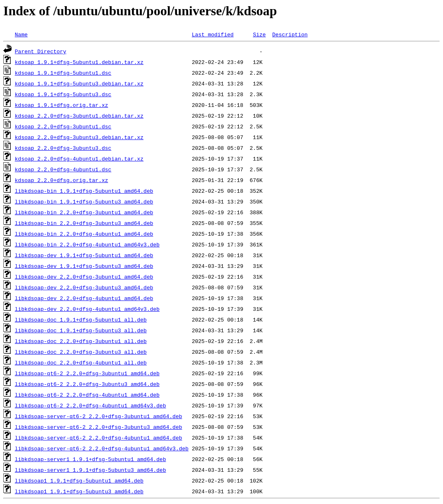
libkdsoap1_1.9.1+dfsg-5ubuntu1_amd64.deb (79, 480)
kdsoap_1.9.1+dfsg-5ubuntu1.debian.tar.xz (79, 62)
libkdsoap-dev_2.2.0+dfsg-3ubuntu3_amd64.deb (84, 287)
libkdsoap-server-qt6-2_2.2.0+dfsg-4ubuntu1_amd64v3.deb (102, 448)
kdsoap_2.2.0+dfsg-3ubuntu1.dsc (63, 126)
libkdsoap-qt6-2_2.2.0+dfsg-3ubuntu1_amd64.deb (87, 373)
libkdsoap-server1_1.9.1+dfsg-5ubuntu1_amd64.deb (91, 459)
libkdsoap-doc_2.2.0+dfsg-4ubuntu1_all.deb (81, 362)
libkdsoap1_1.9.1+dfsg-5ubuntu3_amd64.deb (79, 491)
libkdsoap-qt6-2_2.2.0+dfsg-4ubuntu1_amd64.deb (87, 395)
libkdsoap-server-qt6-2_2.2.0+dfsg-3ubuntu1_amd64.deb (99, 416)
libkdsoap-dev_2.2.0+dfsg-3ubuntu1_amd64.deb (84, 277)
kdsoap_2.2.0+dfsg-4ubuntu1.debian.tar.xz (79, 159)
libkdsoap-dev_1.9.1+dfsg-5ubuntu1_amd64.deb (84, 255)
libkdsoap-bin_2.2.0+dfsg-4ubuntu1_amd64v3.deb (87, 244)
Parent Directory (41, 51)
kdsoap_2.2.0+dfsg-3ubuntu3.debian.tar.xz (79, 137)
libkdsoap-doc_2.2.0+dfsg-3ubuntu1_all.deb (81, 341)
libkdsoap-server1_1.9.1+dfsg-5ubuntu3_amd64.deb (91, 470)
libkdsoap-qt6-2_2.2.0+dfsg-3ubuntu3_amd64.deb (87, 384)
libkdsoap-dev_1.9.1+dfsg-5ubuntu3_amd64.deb (84, 266)
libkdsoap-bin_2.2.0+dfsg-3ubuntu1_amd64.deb (84, 212)
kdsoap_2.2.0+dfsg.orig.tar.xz (61, 180)
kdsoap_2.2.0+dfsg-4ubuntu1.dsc (63, 169)
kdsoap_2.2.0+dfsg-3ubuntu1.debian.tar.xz (79, 116)
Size (259, 34)
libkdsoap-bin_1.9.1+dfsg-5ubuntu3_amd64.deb (84, 201)
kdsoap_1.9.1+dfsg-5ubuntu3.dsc (63, 94)
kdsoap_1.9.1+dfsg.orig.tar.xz (61, 105)
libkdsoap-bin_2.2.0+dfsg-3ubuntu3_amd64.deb (84, 223)
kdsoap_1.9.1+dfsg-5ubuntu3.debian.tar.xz (79, 83)
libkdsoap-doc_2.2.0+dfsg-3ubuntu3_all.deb (81, 352)
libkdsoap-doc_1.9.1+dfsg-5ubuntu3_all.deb (81, 330)
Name (21, 34)
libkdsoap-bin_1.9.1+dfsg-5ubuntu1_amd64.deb (84, 191)
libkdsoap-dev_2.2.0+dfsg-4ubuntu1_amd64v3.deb (87, 309)
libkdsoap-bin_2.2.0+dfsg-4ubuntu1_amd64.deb (84, 234)
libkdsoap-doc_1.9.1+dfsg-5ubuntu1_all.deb (81, 319)
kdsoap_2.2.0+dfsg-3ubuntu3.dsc (63, 148)
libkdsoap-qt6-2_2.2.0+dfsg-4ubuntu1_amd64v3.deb (91, 405)
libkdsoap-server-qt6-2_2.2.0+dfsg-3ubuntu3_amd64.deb (99, 427)
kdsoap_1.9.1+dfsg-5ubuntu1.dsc (63, 73)
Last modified (213, 34)
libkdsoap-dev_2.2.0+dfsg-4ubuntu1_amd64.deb (84, 298)
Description (290, 34)
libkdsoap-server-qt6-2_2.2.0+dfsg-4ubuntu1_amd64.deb (99, 438)
